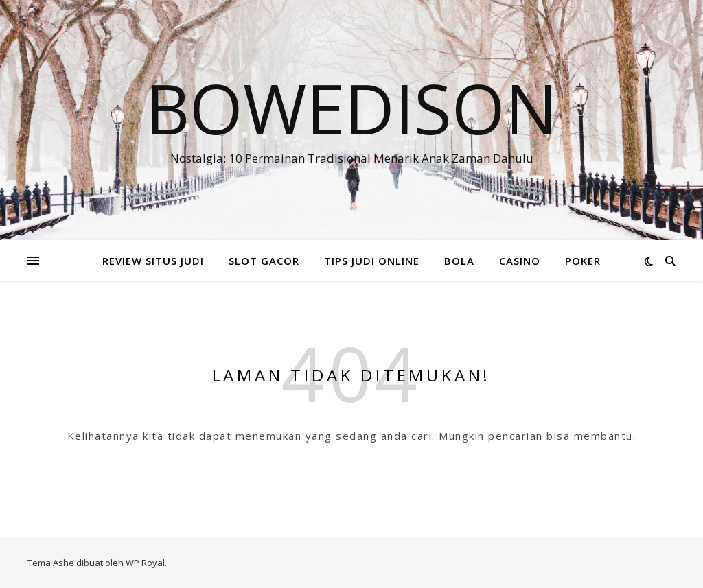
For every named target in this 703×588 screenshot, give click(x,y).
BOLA (459, 261)
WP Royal (145, 563)
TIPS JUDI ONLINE (372, 261)
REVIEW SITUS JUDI (153, 261)
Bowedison (351, 108)
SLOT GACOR (264, 261)
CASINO (520, 261)
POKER (583, 261)
